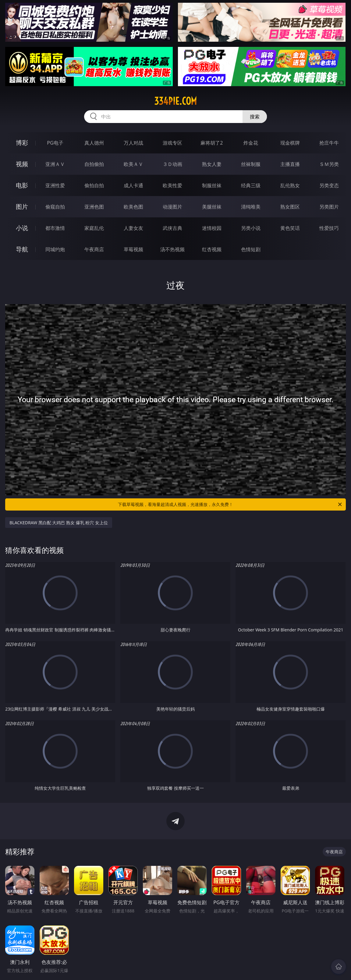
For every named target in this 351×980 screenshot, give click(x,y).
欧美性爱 (172, 185)
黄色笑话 (290, 228)
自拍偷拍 (94, 164)
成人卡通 (133, 185)
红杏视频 (212, 249)
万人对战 (133, 143)
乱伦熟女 (290, 185)
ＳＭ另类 (329, 164)
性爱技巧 (329, 228)
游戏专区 (172, 143)
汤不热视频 (172, 249)
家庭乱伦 (94, 228)
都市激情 (55, 228)
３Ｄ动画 (172, 164)
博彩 (22, 143)
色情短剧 (251, 249)
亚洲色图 (94, 207)
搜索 (255, 117)
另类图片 (329, 207)
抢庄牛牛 (329, 143)
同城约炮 (55, 249)
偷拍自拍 (94, 185)
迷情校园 (212, 228)
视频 (22, 164)
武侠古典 (172, 228)
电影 (22, 185)
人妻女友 (133, 228)
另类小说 (251, 228)
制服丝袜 (212, 185)
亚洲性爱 (55, 185)
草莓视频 (133, 249)
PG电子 (55, 143)
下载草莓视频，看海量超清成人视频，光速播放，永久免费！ (230, 504)
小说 (22, 228)
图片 (22, 207)
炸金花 (251, 143)
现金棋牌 (290, 143)
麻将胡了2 (212, 143)
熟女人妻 (212, 164)
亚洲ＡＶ (55, 164)
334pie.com (175, 101)
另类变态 (329, 185)
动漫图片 (172, 207)
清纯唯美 (251, 207)
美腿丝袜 (212, 207)
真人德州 (94, 143)
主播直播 (290, 164)
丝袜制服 (251, 164)
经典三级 (251, 185)
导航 (22, 249)
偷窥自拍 (55, 207)
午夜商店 (94, 249)
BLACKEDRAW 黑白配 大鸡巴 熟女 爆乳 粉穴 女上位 (59, 523)
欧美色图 (133, 207)
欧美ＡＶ (133, 164)
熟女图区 (290, 207)
